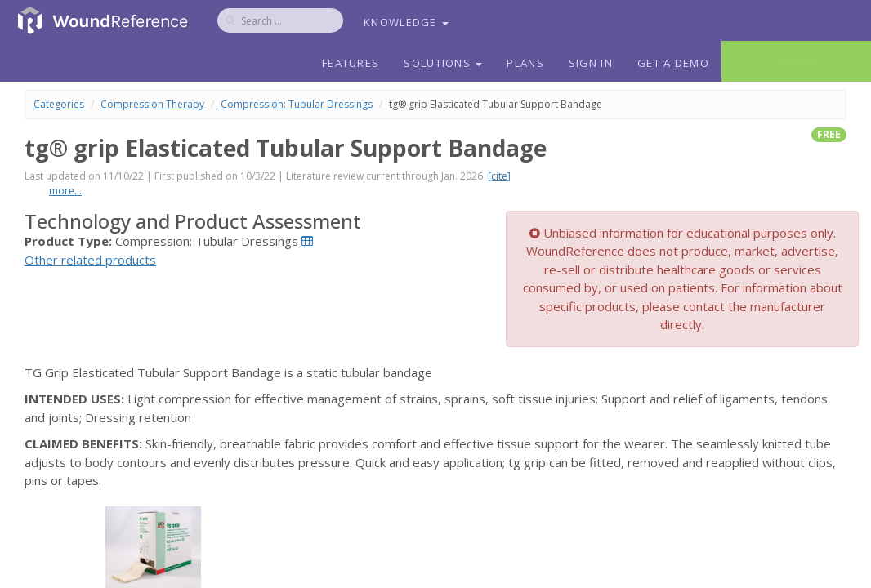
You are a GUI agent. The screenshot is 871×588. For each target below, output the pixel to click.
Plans (525, 63)
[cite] (499, 176)
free (829, 134)
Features (351, 63)
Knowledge (406, 22)
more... (65, 191)
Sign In (591, 63)
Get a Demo (673, 63)
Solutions (443, 63)
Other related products (90, 260)
